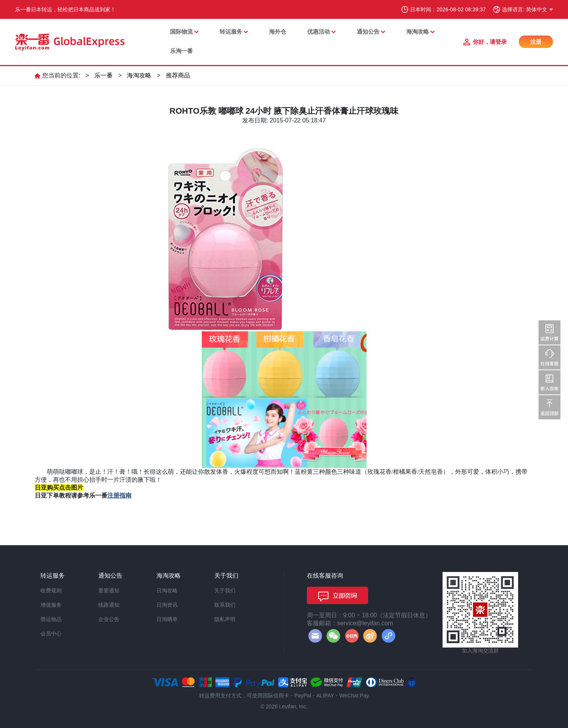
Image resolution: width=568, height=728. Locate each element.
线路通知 (109, 605)
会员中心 (51, 634)
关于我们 (225, 590)
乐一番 (104, 75)
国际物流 (181, 32)
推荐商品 (178, 75)
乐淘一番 (181, 51)
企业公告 (109, 619)
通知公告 (368, 32)
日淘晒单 (167, 619)
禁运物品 (51, 619)
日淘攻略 (167, 590)
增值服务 (51, 605)
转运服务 (231, 32)
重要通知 (109, 590)
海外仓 (278, 32)
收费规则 (51, 590)
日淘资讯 (167, 605)
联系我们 (225, 605)
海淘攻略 (418, 32)
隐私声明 (225, 619)
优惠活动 (319, 32)
